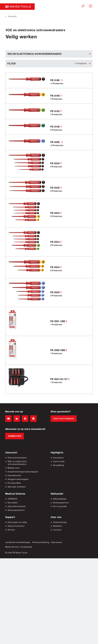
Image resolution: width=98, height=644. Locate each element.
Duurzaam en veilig (17, 522)
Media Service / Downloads (19, 547)
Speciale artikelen (17, 487)
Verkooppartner (61, 503)
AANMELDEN (15, 436)
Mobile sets (13, 468)
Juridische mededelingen (18, 542)
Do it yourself (60, 506)
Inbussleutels (14, 475)
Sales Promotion (16, 526)
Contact (57, 530)
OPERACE (12, 499)
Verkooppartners (16, 510)
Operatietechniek (16, 506)
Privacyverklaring (41, 542)
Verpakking (58, 465)
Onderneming (60, 522)
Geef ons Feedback (64, 419)
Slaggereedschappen (18, 479)
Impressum (57, 542)
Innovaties (58, 458)
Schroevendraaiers (17, 458)
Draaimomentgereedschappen (23, 472)
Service (11, 530)
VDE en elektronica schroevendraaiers (17, 463)
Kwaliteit (58, 526)
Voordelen (13, 503)
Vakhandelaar (60, 499)
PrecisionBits (14, 483)
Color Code (59, 461)
